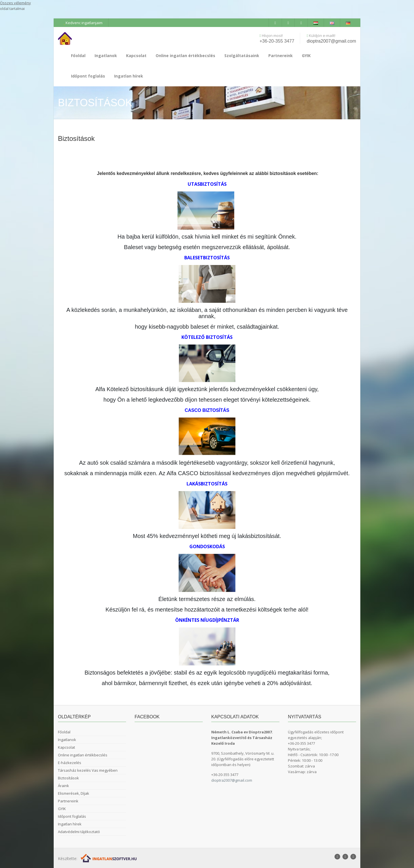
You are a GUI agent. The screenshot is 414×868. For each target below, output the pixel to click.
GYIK (306, 56)
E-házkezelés (70, 763)
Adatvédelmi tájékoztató (79, 832)
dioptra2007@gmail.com (331, 41)
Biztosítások (68, 778)
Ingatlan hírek (129, 76)
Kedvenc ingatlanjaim (83, 23)
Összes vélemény (15, 3)
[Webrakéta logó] (109, 858)
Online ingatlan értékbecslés (185, 56)
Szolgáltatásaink (242, 56)
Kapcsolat (136, 56)
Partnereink (281, 56)
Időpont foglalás (88, 76)
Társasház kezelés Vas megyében (88, 770)
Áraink (63, 786)
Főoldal (78, 56)
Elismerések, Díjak (74, 793)
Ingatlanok (106, 56)
